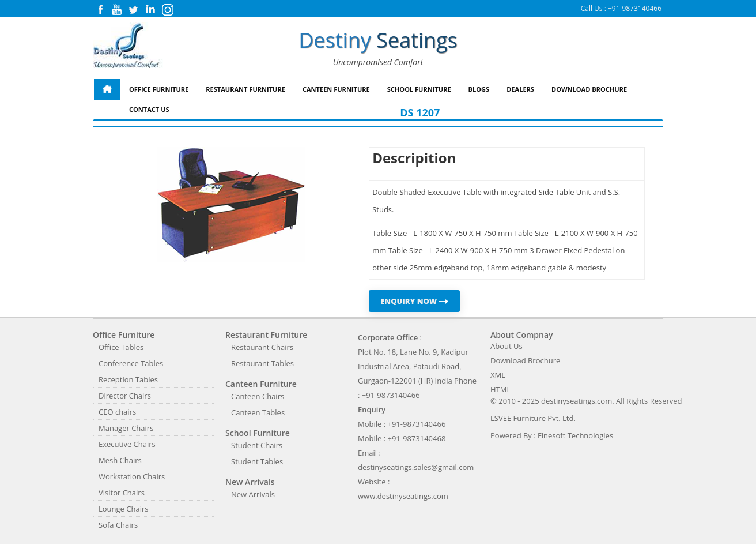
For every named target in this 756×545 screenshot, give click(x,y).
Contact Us (149, 109)
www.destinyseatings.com (403, 496)
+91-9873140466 (635, 8)
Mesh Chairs (120, 460)
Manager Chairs (126, 428)
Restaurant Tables (262, 363)
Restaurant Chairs (262, 347)
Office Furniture (159, 89)
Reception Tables (128, 379)
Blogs (479, 89)
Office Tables (121, 347)
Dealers (520, 89)
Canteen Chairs (258, 396)
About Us (506, 346)
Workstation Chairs (132, 476)
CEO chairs (117, 412)
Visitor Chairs (122, 493)
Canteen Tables (258, 412)
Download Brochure (589, 89)
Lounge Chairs (123, 509)
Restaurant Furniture (245, 89)
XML (498, 375)
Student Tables (257, 461)
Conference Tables (131, 363)
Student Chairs (257, 445)
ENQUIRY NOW (414, 301)
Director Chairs (125, 396)
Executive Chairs (127, 444)
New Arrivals (253, 494)
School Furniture (419, 89)
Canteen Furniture (336, 89)
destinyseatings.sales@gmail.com (416, 467)
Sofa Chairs (118, 525)
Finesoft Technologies (575, 435)
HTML (500, 389)
